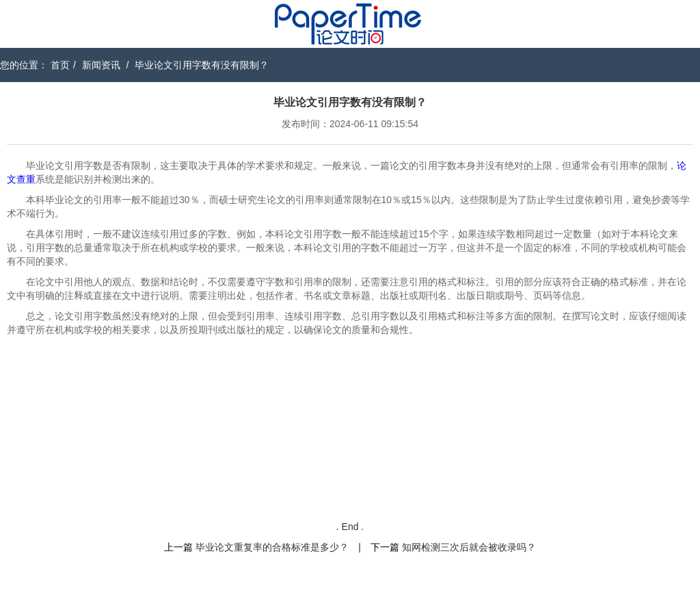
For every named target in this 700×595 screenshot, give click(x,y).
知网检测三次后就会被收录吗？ (469, 547)
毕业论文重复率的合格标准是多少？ (272, 547)
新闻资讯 (101, 65)
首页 (60, 65)
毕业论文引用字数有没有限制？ (202, 65)
